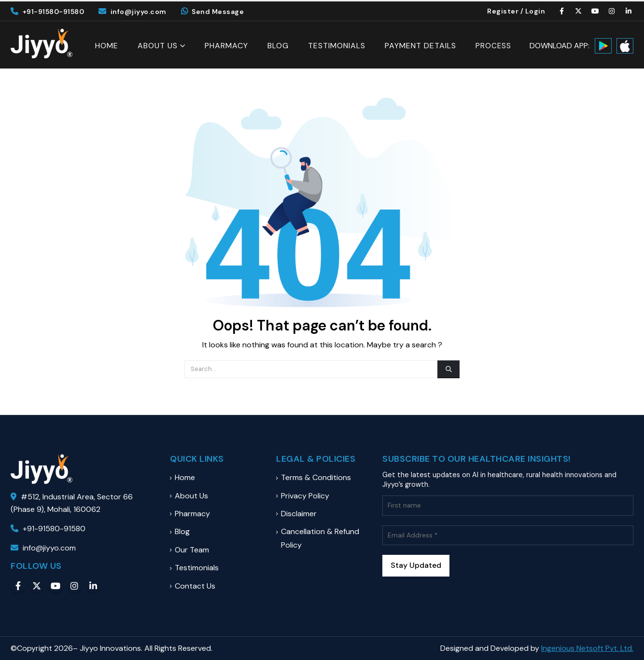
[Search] (448, 369)
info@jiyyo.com (133, 12)
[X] (579, 11)
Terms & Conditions (316, 477)
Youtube (56, 586)
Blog (278, 46)
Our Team (192, 550)
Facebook (18, 586)
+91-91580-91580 (47, 12)
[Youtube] (595, 11)
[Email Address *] (508, 535)
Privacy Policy (305, 496)
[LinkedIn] (629, 11)
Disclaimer (299, 514)
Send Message (213, 12)
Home (107, 46)
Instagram (74, 586)
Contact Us (195, 586)
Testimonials (337, 46)
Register (503, 11)
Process (493, 46)
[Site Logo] (42, 43)
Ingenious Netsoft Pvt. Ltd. (587, 648)
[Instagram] (612, 11)
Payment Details (420, 46)
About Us (158, 46)
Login (535, 11)
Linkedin (93, 586)
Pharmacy (226, 46)
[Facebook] (562, 11)
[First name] (508, 505)
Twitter (37, 586)
